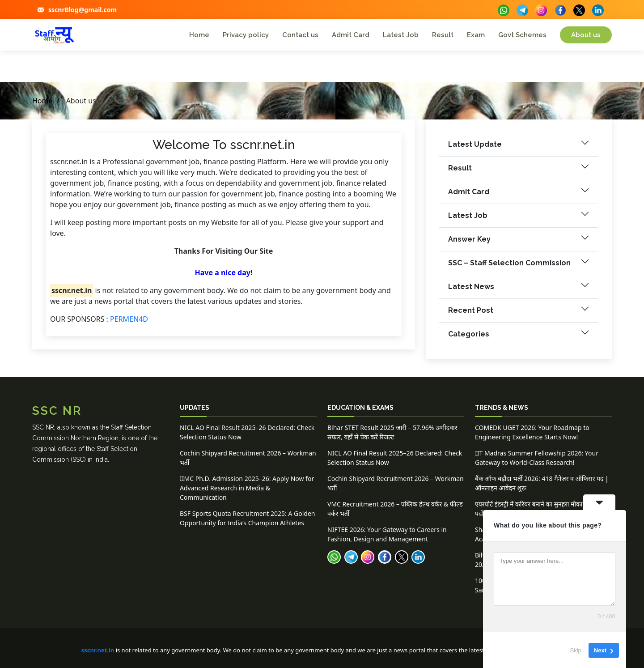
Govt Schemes (522, 35)
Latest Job (401, 35)
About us (586, 35)
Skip (576, 650)
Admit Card (351, 35)
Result (443, 35)
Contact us (300, 35)
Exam (476, 35)
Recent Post (471, 315)
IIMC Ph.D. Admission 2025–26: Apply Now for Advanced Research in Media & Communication (247, 488)
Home (199, 35)
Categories (469, 338)
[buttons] (504, 9)
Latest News (471, 291)
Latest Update (475, 149)
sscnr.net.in (98, 650)
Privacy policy (246, 35)
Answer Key (469, 244)
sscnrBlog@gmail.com (83, 10)
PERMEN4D (129, 323)
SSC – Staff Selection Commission (509, 267)
